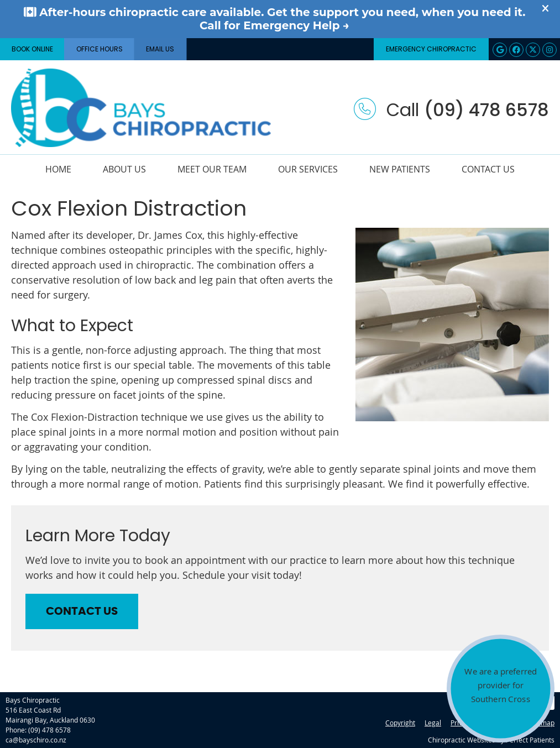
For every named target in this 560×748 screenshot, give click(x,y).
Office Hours (100, 49)
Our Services (308, 169)
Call (451, 110)
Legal (433, 723)
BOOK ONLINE (32, 49)
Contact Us (488, 169)
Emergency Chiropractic (431, 49)
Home (58, 169)
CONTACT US (82, 611)
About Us (124, 169)
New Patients (400, 169)
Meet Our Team (212, 169)
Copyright (400, 723)
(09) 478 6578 (49, 730)
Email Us (160, 49)
